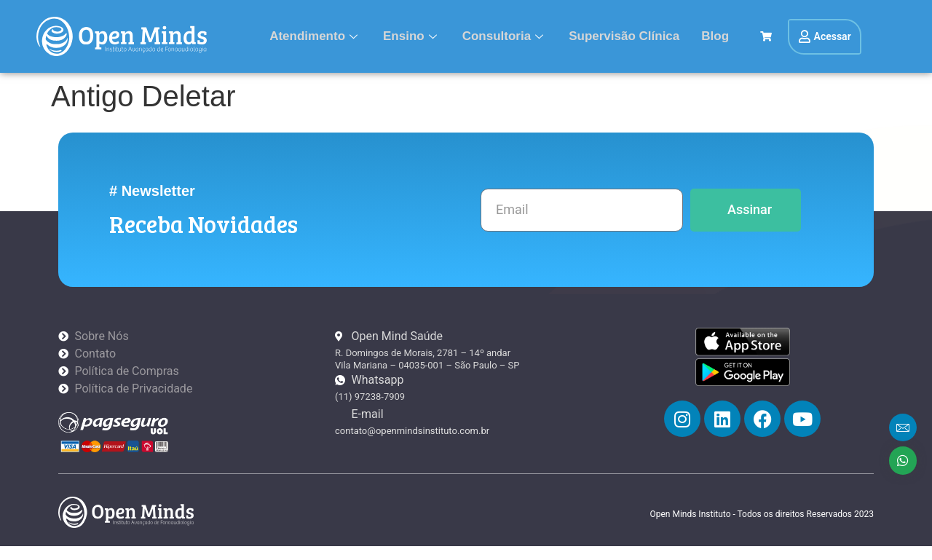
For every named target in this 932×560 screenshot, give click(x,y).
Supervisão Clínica (624, 36)
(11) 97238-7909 (370, 397)
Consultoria (505, 36)
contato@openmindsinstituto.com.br (412, 431)
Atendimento (315, 36)
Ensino (412, 36)
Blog (715, 36)
